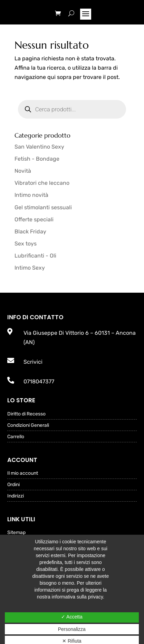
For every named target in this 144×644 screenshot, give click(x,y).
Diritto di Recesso (26, 414)
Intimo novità (31, 195)
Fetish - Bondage (37, 159)
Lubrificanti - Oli (35, 256)
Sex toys (26, 244)
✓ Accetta (72, 617)
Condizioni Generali (28, 426)
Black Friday (30, 232)
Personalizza (72, 629)
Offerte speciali (34, 219)
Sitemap (16, 533)
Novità (23, 171)
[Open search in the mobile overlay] (72, 109)
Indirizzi (16, 496)
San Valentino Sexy (39, 147)
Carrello (16, 437)
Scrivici (33, 362)
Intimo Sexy (30, 268)
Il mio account (23, 474)
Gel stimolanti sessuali (43, 207)
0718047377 (39, 381)
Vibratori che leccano (42, 183)
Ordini (13, 485)
